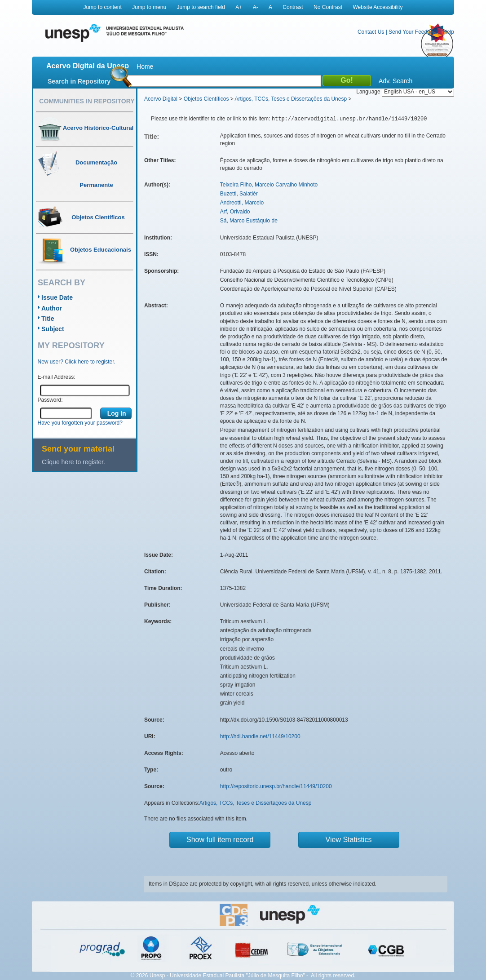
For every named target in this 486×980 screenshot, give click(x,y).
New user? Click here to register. (77, 362)
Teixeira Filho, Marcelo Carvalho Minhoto (269, 185)
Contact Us (371, 32)
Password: (50, 400)
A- (256, 7)
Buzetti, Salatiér (239, 194)
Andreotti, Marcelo (242, 203)
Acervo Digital (161, 99)
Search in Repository (79, 81)
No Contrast (328, 7)
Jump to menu (149, 7)
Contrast (293, 7)
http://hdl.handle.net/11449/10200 (260, 736)
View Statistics (349, 840)
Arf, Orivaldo (235, 212)
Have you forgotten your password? (80, 423)
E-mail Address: (57, 377)
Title (48, 319)
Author (52, 308)
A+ (239, 7)
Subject (53, 329)
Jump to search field (201, 7)
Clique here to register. (73, 462)
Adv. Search (395, 81)
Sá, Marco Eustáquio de (249, 221)
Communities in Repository (87, 101)
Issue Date (57, 297)
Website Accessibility (378, 7)
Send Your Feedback (413, 32)
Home (145, 67)
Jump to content (102, 7)
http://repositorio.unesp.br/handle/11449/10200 (276, 786)
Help (448, 32)
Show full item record (220, 840)
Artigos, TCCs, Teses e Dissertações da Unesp (291, 99)
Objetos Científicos (206, 99)
